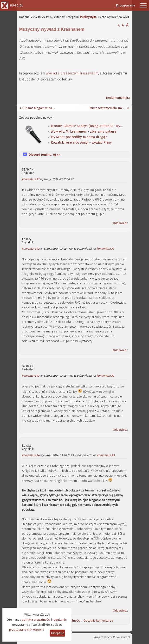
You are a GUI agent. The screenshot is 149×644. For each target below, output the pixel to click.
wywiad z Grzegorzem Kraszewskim (72, 73)
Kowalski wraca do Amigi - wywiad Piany (81, 143)
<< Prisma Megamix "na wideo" (37, 108)
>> (128, 108)
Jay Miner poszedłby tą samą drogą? (79, 137)
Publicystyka (88, 17)
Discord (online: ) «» (45, 155)
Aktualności (72, 621)
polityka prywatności (36, 620)
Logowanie (127, 5)
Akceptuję (57, 633)
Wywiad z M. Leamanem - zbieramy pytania (84, 132)
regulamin (60, 620)
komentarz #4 (31, 455)
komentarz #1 (31, 179)
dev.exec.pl (123, 637)
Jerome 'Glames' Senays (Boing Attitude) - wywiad (87, 126)
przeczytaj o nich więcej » (27, 630)
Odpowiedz (120, 223)
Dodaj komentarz (118, 98)
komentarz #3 (31, 376)
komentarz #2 (31, 249)
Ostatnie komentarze (98, 621)
